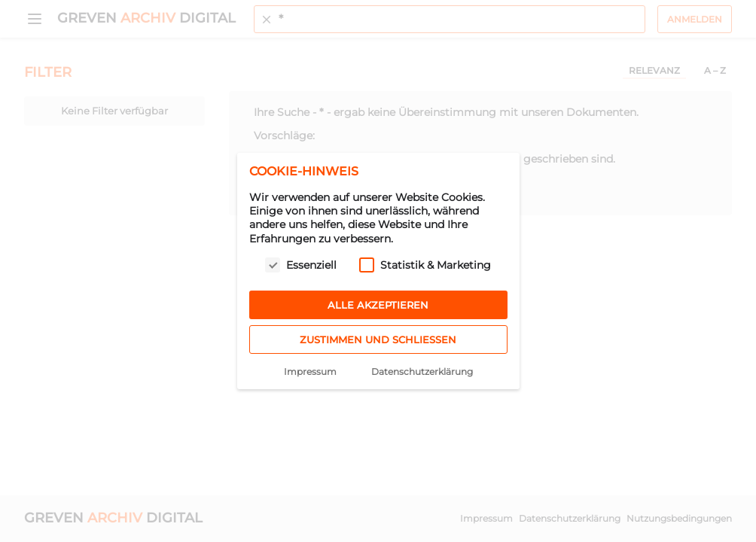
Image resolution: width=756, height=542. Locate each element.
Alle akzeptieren (378, 305)
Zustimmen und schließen (378, 340)
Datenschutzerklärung (422, 371)
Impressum (310, 371)
